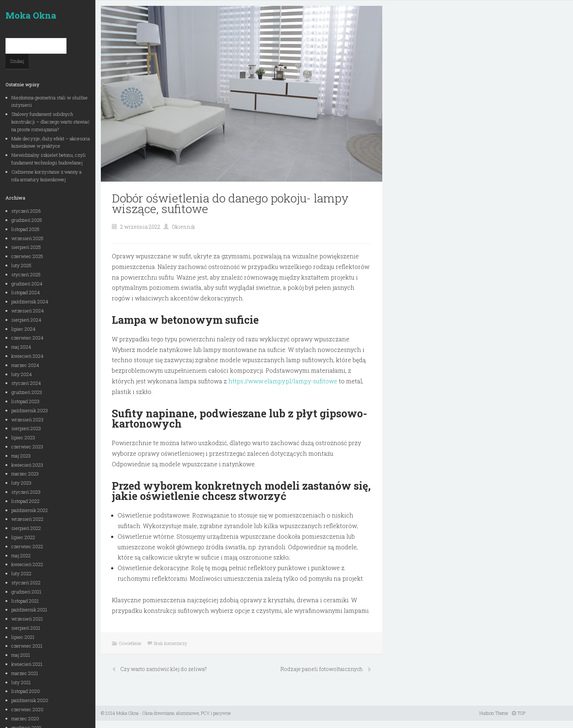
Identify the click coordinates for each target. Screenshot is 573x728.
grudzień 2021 (26, 592)
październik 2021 (29, 610)
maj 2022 (21, 556)
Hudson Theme (494, 713)
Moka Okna (31, 15)
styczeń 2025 (26, 274)
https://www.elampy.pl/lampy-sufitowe (283, 381)
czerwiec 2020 (27, 709)
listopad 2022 (25, 501)
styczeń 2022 (26, 583)
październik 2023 (30, 410)
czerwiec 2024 (27, 338)
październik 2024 (30, 302)
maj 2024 (21, 347)
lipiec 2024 (23, 329)
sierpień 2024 (26, 320)
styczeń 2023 (26, 492)
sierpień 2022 (26, 528)
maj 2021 (21, 655)
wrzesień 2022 (27, 519)
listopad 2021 (25, 601)
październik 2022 (30, 510)
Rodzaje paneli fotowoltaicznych (322, 669)
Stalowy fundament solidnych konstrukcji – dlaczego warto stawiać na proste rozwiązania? (50, 122)
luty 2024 (22, 374)
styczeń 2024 (26, 383)
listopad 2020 (26, 691)
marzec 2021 (25, 673)
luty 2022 (21, 573)
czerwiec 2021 (27, 646)
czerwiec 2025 (27, 256)
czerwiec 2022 (27, 546)
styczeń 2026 (26, 211)
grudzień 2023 (27, 392)
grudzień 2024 (27, 284)
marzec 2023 (25, 474)
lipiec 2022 (23, 537)
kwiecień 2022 (27, 564)
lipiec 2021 (23, 637)
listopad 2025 (25, 229)
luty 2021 (21, 682)
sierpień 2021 (26, 628)
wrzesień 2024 (28, 311)
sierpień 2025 (26, 247)
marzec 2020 (25, 718)
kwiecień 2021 (27, 664)
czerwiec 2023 (27, 447)
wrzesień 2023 (27, 420)
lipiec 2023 (23, 437)
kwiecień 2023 (27, 465)
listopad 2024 (26, 292)
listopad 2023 (25, 401)
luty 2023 (21, 483)
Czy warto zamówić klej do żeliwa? (164, 669)
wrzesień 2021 (27, 619)
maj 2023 (21, 456)
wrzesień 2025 (27, 238)
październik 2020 (30, 700)
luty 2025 (21, 265)
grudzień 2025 (27, 220)
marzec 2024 (25, 365)
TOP (519, 713)
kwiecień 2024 (27, 356)
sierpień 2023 (26, 428)
